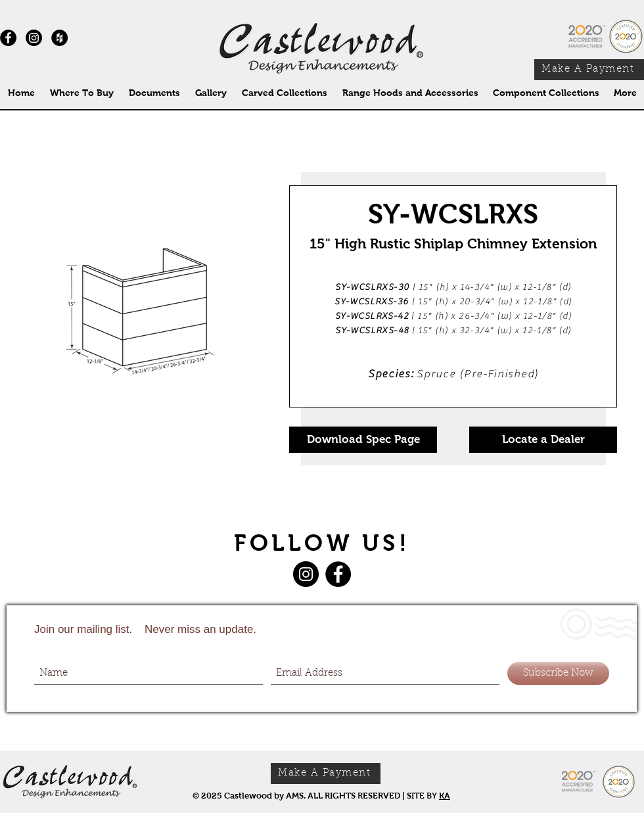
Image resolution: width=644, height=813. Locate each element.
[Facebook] (338, 574)
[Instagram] (34, 38)
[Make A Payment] (589, 70)
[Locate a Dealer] (543, 440)
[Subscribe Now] (558, 673)
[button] (284, 93)
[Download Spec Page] (363, 440)
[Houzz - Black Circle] (59, 38)
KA (445, 796)
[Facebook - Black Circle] (8, 38)
